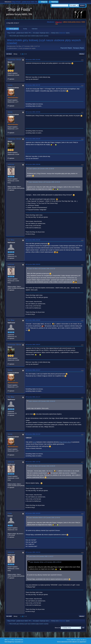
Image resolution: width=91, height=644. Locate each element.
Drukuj (82, 54)
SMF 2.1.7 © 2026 (9, 640)
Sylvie (68, 33)
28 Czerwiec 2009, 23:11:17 (33, 397)
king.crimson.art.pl (65, 442)
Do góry (9, 616)
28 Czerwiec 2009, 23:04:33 (33, 264)
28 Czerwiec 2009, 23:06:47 (33, 345)
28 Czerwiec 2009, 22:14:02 (33, 59)
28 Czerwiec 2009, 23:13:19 (33, 434)
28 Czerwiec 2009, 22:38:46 (33, 112)
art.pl (35, 442)
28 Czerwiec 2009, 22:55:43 (33, 139)
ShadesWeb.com (19, 642)
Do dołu (9, 54)
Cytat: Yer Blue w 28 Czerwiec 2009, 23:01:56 (42, 269)
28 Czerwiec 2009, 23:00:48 (33, 164)
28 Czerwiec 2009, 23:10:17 (33, 370)
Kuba (10, 513)
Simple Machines (19, 640)
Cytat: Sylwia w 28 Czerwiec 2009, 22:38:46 (41, 169)
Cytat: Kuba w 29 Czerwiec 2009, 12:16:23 (41, 557)
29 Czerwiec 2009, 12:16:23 (33, 513)
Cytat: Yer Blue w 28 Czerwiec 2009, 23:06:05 (42, 466)
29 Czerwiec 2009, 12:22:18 (33, 552)
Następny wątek (79, 48)
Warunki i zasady (76, 640)
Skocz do (57, 628)
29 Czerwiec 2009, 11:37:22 (33, 462)
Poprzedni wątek (66, 48)
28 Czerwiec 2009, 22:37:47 (33, 85)
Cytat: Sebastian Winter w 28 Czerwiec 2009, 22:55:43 (44, 182)
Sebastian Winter (14, 60)
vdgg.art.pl (58, 22)
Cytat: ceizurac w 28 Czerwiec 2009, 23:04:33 (42, 401)
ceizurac (11, 164)
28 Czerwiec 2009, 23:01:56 (33, 240)
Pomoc (69, 640)
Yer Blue (11, 240)
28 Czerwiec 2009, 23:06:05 (33, 320)
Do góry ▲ (84, 640)
